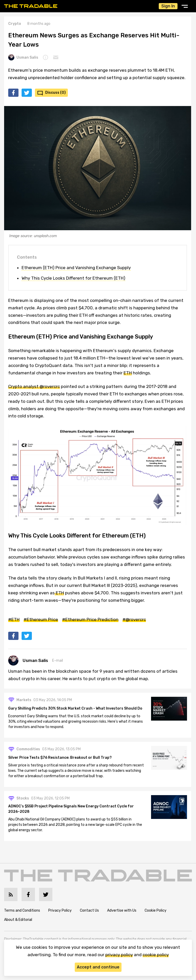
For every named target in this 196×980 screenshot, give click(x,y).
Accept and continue (98, 967)
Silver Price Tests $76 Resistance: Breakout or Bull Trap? (60, 758)
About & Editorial (18, 920)
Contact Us (89, 910)
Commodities (28, 749)
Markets (24, 700)
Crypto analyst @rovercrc (34, 386)
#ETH (14, 619)
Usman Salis (23, 57)
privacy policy (119, 955)
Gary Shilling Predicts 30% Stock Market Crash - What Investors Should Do (75, 708)
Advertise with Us (122, 910)
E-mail (58, 661)
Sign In (168, 6)
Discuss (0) (55, 93)
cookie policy (156, 955)
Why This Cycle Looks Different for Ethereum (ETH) (73, 278)
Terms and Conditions (22, 910)
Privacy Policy (60, 910)
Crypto (15, 24)
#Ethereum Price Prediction (90, 619)
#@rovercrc (134, 619)
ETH (128, 373)
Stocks (23, 798)
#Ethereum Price (41, 619)
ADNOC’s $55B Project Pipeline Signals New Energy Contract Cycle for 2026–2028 (71, 809)
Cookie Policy (156, 910)
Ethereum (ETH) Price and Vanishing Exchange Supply (76, 268)
